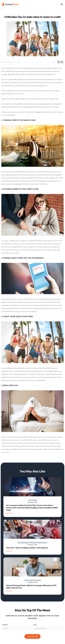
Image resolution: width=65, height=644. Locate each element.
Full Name (5, 625)
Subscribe (32, 636)
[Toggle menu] (62, 4)
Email (35, 625)
